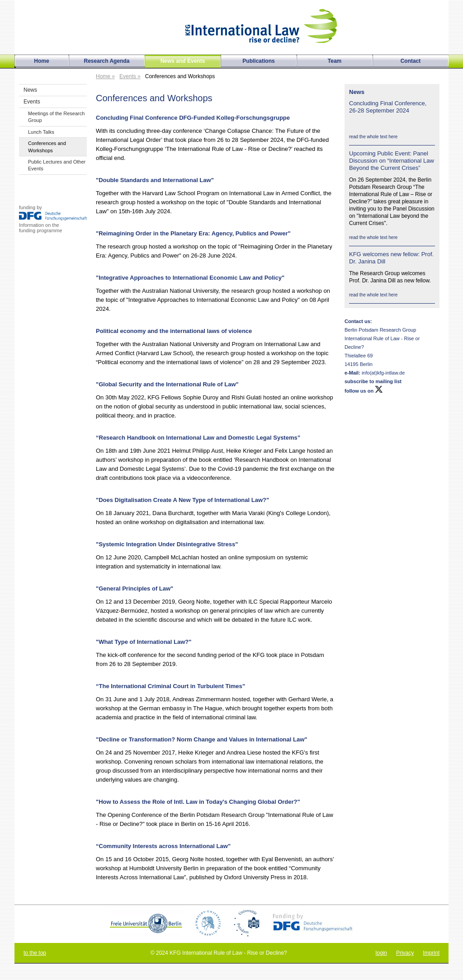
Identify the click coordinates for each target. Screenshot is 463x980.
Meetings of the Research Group (56, 117)
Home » (105, 76)
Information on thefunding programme (40, 228)
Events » (130, 76)
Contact (411, 61)
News (30, 90)
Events (32, 102)
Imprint (431, 953)
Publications (258, 61)
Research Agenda (107, 61)
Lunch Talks (41, 132)
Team (335, 61)
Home (41, 61)
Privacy (405, 953)
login (381, 953)
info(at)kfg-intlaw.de (383, 373)
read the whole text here (373, 137)
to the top (35, 953)
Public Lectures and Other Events (57, 165)
